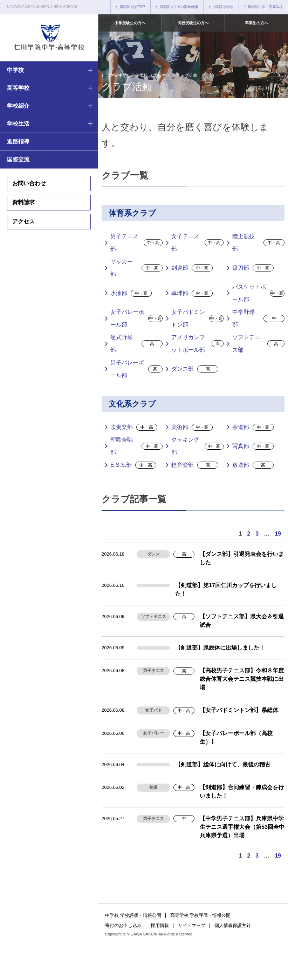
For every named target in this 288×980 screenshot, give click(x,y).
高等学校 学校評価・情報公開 (201, 915)
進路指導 (18, 142)
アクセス (23, 221)
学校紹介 (18, 106)
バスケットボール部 (258, 293)
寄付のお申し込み (123, 925)
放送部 (253, 465)
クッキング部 (197, 446)
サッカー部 (136, 268)
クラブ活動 (186, 75)
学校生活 (18, 124)
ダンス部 (195, 369)
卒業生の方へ (256, 23)
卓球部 (192, 293)
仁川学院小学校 (221, 7)
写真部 (253, 446)
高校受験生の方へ (193, 23)
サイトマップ (192, 925)
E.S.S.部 (133, 465)
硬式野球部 (136, 344)
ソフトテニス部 (258, 344)
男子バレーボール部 (136, 369)
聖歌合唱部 (136, 446)
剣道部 (192, 268)
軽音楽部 (195, 465)
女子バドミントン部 (197, 318)
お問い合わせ (29, 183)
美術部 (192, 427)
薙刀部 (253, 268)
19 (278, 534)
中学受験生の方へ (130, 23)
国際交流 (18, 159)
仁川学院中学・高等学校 (263, 7)
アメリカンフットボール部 (197, 344)
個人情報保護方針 (233, 925)
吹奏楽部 (134, 427)
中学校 (15, 70)
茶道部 (253, 427)
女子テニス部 (197, 243)
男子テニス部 (136, 243)
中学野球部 (258, 318)
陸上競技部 (258, 243)
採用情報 (160, 925)
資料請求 (23, 202)
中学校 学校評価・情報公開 (133, 915)
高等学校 (18, 88)
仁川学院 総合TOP (131, 7)
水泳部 (131, 293)
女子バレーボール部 (136, 318)
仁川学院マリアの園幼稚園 (177, 7)
